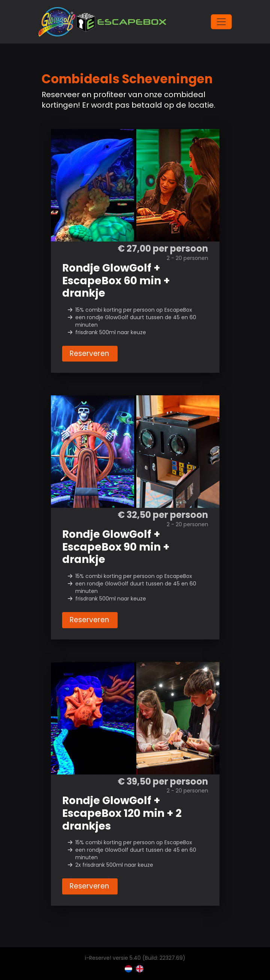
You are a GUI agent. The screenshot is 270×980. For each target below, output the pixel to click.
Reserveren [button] (90, 353)
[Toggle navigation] (221, 22)
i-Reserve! (98, 958)
